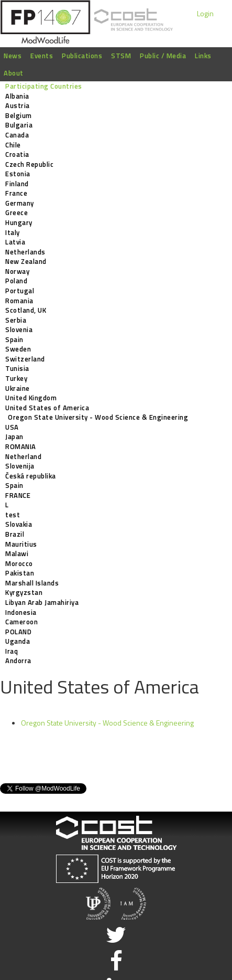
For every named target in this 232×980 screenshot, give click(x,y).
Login (205, 13)
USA (12, 427)
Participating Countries (44, 86)
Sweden (18, 349)
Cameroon (21, 622)
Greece (16, 212)
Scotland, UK (26, 310)
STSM (121, 56)
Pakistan (20, 573)
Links (203, 56)
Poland (16, 281)
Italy (13, 232)
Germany (20, 203)
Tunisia (17, 368)
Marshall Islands (32, 583)
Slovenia (19, 329)
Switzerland (25, 359)
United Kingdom (31, 398)
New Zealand (26, 261)
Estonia (18, 174)
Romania (19, 301)
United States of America (47, 408)
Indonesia (21, 612)
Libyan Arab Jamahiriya (42, 602)
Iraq (12, 651)
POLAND (18, 632)
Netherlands (25, 252)
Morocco (19, 563)
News (13, 56)
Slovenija (20, 466)
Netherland (23, 456)
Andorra (18, 661)
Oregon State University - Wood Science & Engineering (98, 417)
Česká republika (31, 476)
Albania (17, 96)
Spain (14, 339)
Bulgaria (19, 125)
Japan (14, 436)
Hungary (19, 222)
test (13, 515)
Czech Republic (29, 164)
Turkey (16, 378)
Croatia (17, 154)
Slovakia (19, 524)
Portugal (20, 291)
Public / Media (163, 56)
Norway (17, 271)
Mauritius (21, 544)
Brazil (15, 534)
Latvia (15, 242)
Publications (82, 56)
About (14, 73)
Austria (18, 105)
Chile (13, 145)
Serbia (16, 320)
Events (42, 56)
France (16, 193)
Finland (17, 184)
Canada (17, 135)
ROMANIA (21, 446)
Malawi (17, 553)
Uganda (18, 641)
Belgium (19, 115)
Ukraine (18, 388)
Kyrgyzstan (24, 592)
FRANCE (18, 495)
